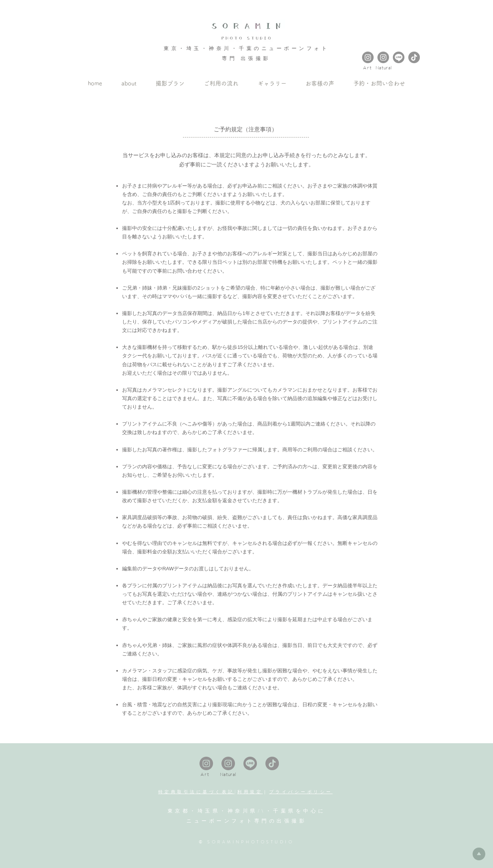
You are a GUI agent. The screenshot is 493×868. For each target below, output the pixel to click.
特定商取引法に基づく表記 (196, 792)
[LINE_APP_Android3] (399, 57)
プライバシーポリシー (301, 792)
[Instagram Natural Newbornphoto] (383, 57)
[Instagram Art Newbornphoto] (368, 57)
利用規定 (250, 792)
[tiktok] (414, 57)
